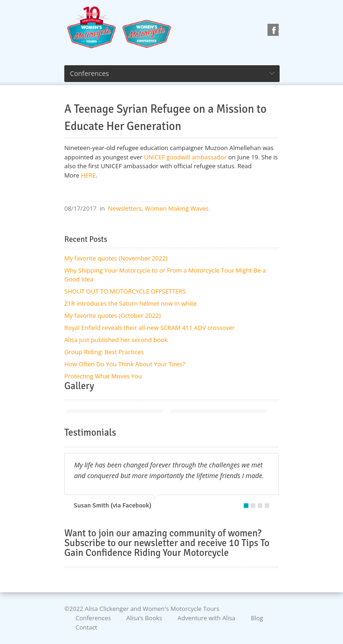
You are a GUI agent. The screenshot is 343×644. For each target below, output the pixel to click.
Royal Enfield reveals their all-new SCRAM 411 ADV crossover (150, 328)
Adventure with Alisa (206, 618)
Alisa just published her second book (116, 340)
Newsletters (125, 208)
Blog (257, 618)
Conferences (93, 618)
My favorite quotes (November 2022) (116, 258)
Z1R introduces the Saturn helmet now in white (130, 303)
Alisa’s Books (144, 618)
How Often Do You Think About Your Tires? (125, 364)
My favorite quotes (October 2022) (113, 315)
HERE (89, 175)
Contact (86, 627)
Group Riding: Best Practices (104, 352)
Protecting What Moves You (103, 376)
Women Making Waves (177, 208)
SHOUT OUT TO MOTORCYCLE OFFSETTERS (125, 291)
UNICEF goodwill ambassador (185, 157)
